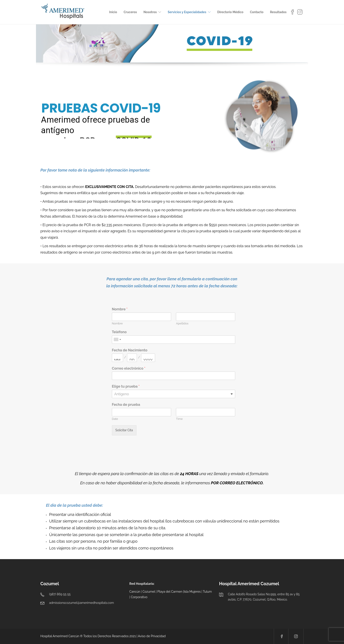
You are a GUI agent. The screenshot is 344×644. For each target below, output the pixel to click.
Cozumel (149, 592)
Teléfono (119, 332)
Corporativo (139, 597)
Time (179, 419)
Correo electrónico (129, 368)
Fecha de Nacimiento (130, 350)
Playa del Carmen (170, 592)
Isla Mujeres (192, 592)
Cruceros (130, 12)
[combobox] (117, 340)
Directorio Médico (230, 12)
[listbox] (174, 394)
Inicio (113, 12)
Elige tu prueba (126, 386)
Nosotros (150, 12)
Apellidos (182, 323)
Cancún (135, 592)
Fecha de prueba (126, 405)
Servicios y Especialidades (187, 12)
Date (115, 419)
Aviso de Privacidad (152, 636)
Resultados (278, 12)
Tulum (207, 592)
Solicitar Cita (124, 430)
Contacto (257, 12)
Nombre (120, 309)
